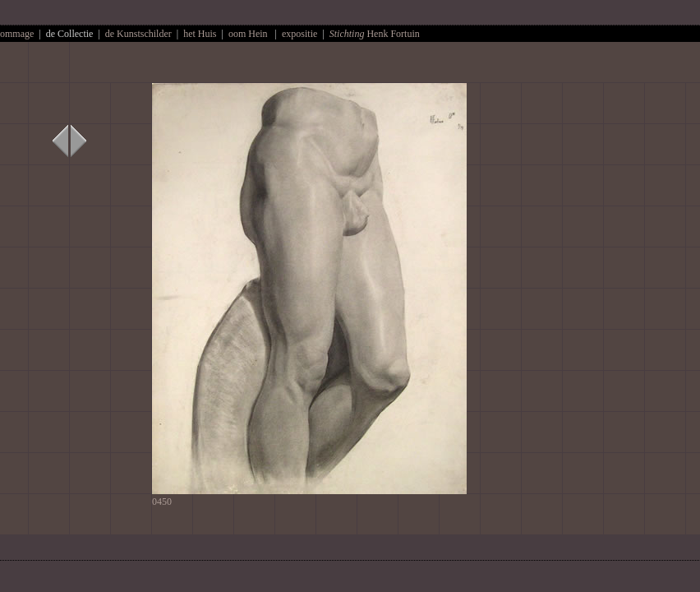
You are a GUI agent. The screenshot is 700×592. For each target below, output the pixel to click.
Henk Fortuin (375, 34)
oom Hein (248, 34)
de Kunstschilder (138, 34)
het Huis (201, 34)
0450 (309, 496)
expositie (299, 34)
